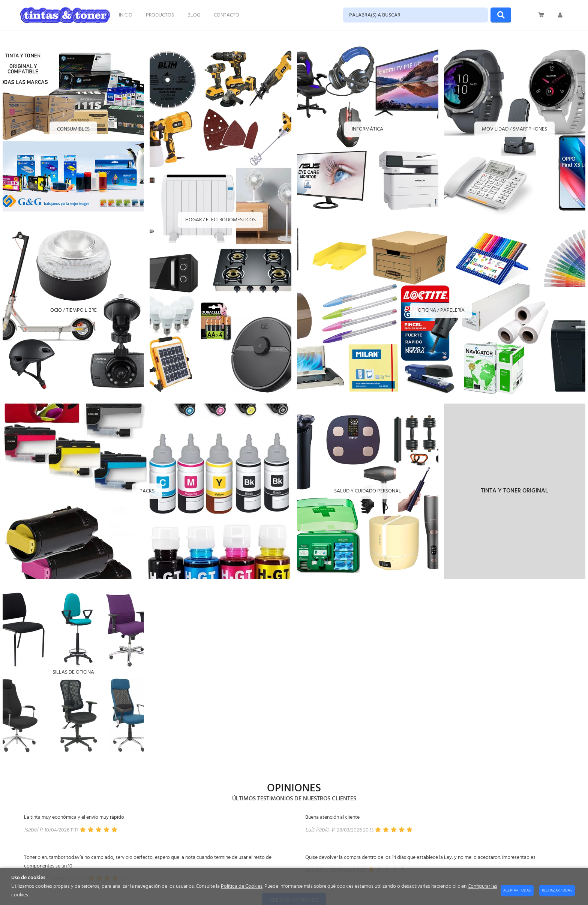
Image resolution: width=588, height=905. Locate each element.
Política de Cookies (242, 886)
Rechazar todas (557, 890)
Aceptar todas (517, 890)
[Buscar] (501, 15)
